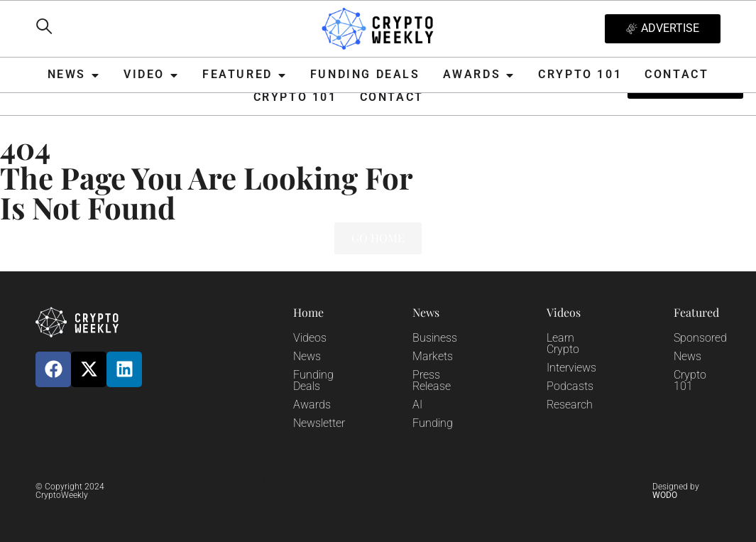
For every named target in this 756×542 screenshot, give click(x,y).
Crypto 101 (690, 380)
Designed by (676, 491)
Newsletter (319, 423)
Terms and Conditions (433, 494)
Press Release (432, 380)
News (307, 356)
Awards (312, 405)
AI (417, 405)
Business (435, 338)
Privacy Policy (215, 494)
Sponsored (700, 338)
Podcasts (570, 386)
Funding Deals (313, 380)
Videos (310, 338)
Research (570, 405)
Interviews (571, 368)
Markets (433, 356)
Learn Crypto (563, 343)
